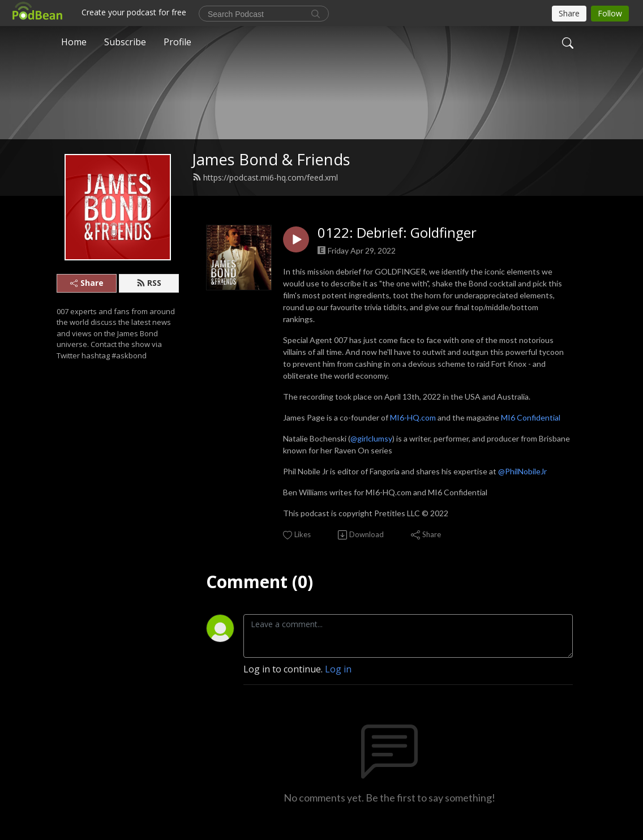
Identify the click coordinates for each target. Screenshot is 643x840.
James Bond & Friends (271, 159)
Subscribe (125, 42)
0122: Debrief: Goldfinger (397, 233)
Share (87, 283)
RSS (149, 283)
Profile (177, 42)
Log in (338, 669)
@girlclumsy (371, 438)
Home (74, 42)
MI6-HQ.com (413, 417)
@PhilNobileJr (523, 471)
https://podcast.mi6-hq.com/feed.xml (265, 177)
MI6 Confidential (531, 417)
